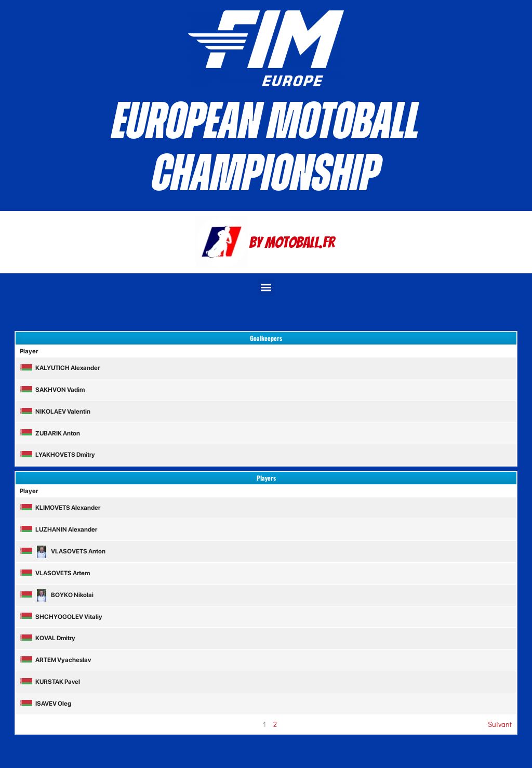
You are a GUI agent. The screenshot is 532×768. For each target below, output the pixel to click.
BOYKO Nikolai (57, 595)
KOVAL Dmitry (48, 638)
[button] (266, 287)
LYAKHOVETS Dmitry (57, 455)
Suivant (500, 724)
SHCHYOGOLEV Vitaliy (61, 617)
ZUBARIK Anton (50, 433)
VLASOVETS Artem (55, 573)
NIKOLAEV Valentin (55, 412)
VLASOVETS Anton (63, 551)
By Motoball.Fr (292, 242)
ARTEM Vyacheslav (55, 660)
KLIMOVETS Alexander (60, 508)
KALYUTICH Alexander (60, 368)
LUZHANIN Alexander (58, 529)
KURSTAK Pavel (50, 682)
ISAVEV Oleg (45, 704)
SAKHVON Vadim (52, 390)
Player (29, 351)
